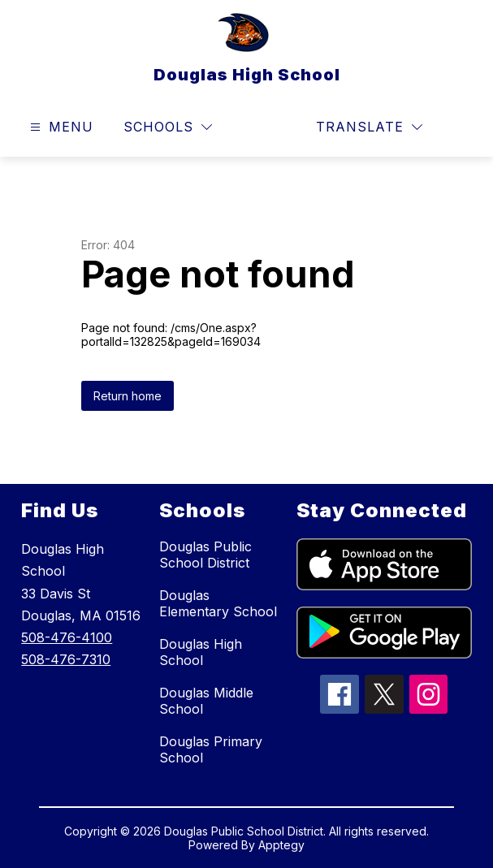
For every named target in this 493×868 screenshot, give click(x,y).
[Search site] (457, 127)
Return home (128, 396)
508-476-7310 (66, 659)
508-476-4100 (67, 637)
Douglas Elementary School (218, 603)
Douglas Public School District (205, 555)
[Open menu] (60, 127)
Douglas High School (201, 652)
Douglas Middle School (206, 701)
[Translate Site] (369, 127)
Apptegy (281, 845)
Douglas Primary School (211, 749)
